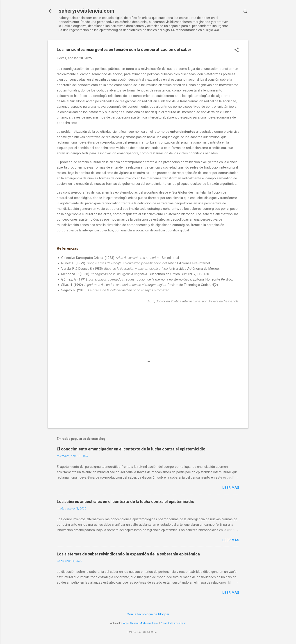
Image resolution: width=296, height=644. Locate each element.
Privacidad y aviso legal (173, 623)
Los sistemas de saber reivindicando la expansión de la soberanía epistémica (128, 554)
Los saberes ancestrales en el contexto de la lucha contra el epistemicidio (126, 501)
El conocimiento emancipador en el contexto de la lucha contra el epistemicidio (131, 449)
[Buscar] (246, 12)
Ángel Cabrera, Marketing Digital (141, 623)
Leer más (231, 488)
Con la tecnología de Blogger (148, 614)
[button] (237, 50)
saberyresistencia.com (86, 11)
